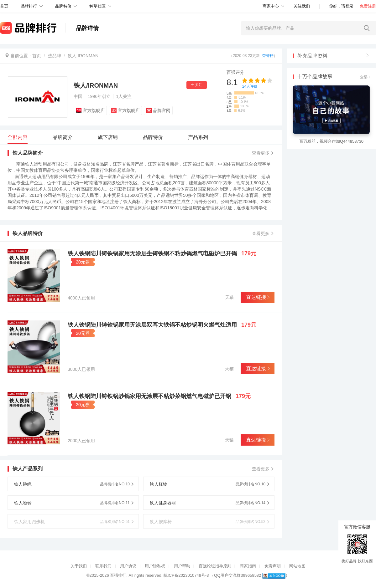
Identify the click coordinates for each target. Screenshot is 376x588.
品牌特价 (63, 6)
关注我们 (302, 6)
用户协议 (128, 566)
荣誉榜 (268, 56)
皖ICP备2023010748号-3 (186, 575)
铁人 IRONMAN (83, 56)
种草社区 (97, 6)
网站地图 (297, 566)
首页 (37, 56)
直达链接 (257, 297)
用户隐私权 (155, 566)
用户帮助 (182, 566)
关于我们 (79, 566)
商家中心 (271, 6)
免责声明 (273, 566)
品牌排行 (29, 6)
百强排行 (118, 575)
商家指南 (248, 566)
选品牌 (55, 56)
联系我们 (103, 566)
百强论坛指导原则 (215, 566)
